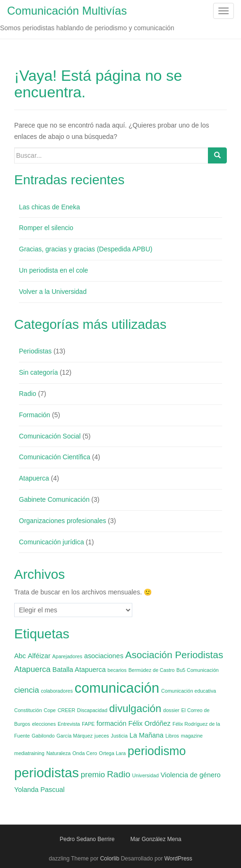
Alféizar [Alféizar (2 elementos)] (39, 656)
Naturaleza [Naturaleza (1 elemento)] (59, 753)
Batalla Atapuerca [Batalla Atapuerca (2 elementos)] (79, 670)
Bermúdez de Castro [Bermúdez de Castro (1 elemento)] (152, 670)
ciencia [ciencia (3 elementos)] (27, 690)
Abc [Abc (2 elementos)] (20, 656)
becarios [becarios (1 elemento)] (117, 670)
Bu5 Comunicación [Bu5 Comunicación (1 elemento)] (197, 670)
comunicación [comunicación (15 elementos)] (117, 688)
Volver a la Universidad (53, 292)
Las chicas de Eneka (49, 207)
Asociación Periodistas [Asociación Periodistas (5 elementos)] (174, 655)
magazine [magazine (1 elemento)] (192, 736)
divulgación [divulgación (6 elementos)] (135, 709)
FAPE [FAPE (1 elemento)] (88, 724)
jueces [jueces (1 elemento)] (102, 736)
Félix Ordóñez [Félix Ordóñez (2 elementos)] (149, 723)
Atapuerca (34, 478)
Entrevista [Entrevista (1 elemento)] (69, 724)
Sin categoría (39, 372)
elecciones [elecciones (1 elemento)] (44, 724)
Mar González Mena (156, 839)
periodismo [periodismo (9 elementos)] (157, 751)
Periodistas (35, 351)
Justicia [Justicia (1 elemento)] (120, 736)
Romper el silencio (46, 228)
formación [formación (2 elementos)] (111, 723)
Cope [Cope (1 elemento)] (50, 710)
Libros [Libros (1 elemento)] (172, 736)
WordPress (178, 859)
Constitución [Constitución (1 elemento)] (28, 710)
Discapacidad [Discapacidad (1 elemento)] (92, 710)
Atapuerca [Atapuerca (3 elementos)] (32, 669)
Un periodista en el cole (53, 270)
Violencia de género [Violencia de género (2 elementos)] (191, 775)
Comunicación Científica (55, 457)
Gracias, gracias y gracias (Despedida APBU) (86, 249)
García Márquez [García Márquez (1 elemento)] (75, 736)
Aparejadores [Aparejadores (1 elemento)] (67, 656)
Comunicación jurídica (52, 542)
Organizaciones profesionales (62, 521)
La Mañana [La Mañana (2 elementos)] (146, 735)
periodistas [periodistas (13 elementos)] (47, 773)
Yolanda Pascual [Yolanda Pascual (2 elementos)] (39, 790)
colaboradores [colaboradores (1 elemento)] (57, 691)
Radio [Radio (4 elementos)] (119, 774)
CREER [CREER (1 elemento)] (66, 710)
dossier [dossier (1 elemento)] (171, 710)
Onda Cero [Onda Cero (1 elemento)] (85, 753)
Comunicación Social (50, 436)
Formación (34, 415)
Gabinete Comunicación (54, 499)
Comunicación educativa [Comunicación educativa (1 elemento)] (189, 691)
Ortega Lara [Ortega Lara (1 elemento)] (112, 753)
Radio (28, 394)
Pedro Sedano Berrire (87, 839)
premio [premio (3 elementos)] (93, 775)
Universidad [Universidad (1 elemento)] (146, 775)
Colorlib (110, 859)
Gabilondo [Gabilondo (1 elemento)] (43, 736)
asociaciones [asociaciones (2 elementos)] (104, 656)
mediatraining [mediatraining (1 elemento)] (29, 753)
